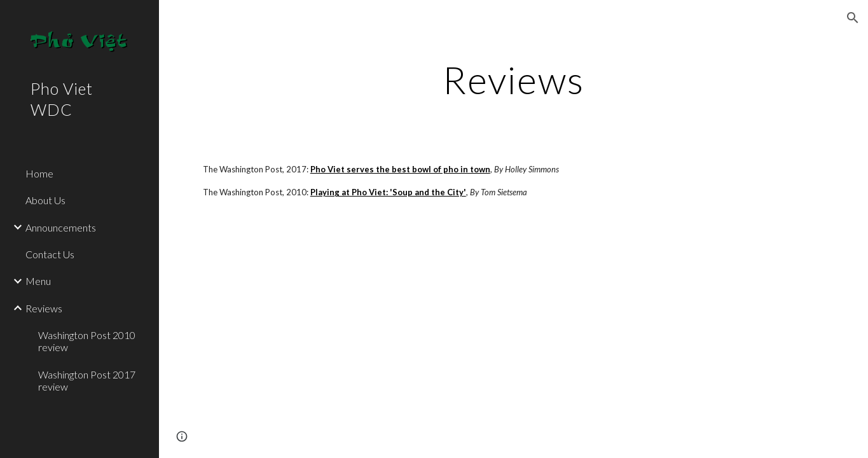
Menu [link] (38, 281)
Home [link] (39, 173)
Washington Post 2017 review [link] (87, 380)
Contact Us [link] (50, 254)
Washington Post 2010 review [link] (87, 341)
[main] (514, 80)
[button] (853, 18)
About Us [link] (45, 200)
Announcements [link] (61, 227)
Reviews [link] (44, 308)
